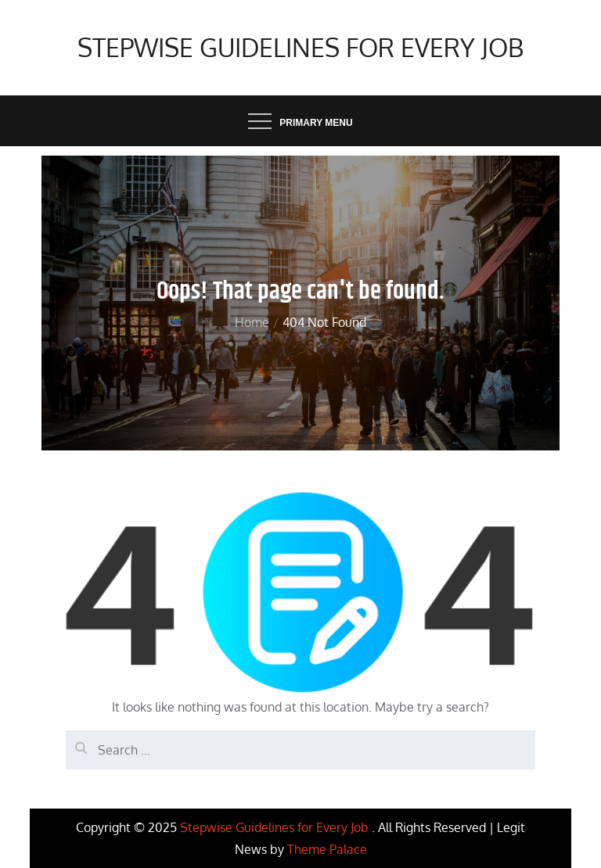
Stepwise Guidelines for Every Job (300, 47)
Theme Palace (327, 849)
